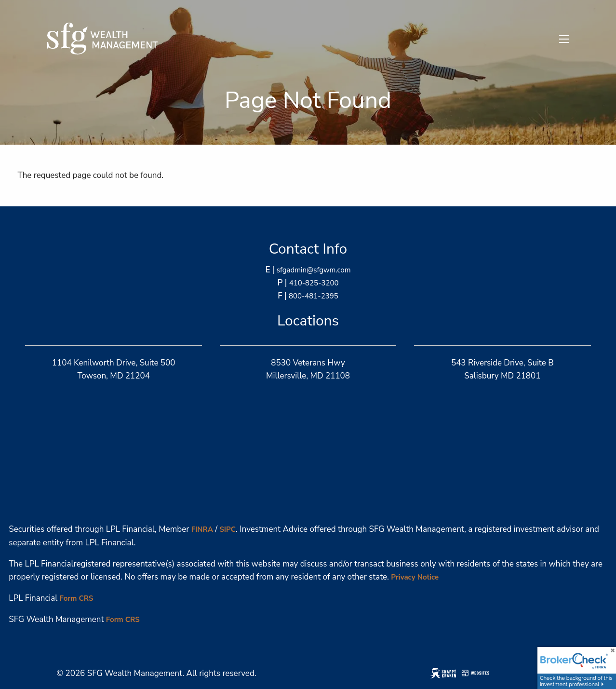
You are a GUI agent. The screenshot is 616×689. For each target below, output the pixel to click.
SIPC (228, 529)
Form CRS (77, 598)
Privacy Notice (415, 577)
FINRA (202, 529)
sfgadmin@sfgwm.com (314, 270)
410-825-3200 (314, 283)
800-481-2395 (314, 296)
